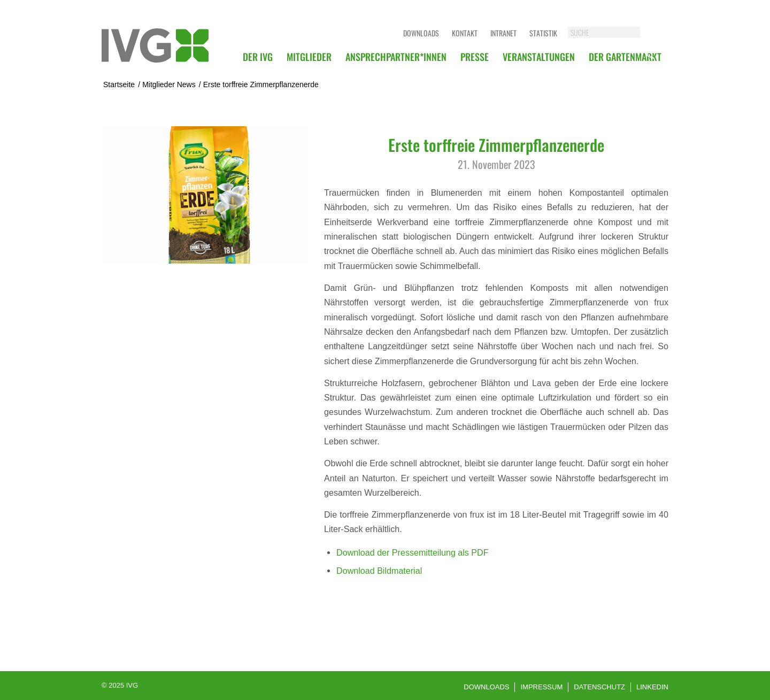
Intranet (503, 33)
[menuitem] (258, 57)
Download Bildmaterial (379, 571)
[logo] (155, 45)
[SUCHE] (615, 32)
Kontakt (465, 33)
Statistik (543, 33)
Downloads (421, 33)
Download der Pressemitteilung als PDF (412, 552)
